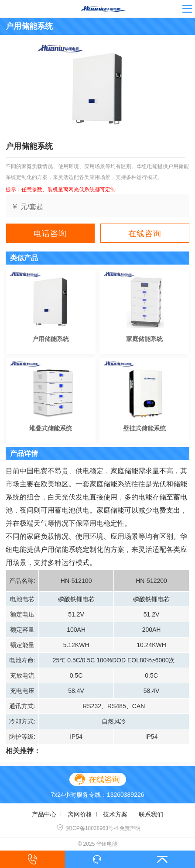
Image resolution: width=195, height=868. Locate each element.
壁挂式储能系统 (144, 428)
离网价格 (80, 814)
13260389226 (126, 795)
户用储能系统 (51, 339)
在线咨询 (145, 234)
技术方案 (115, 814)
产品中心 (44, 814)
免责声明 (130, 828)
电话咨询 (50, 234)
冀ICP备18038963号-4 (87, 828)
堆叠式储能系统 (51, 428)
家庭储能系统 (144, 339)
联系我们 (151, 814)
